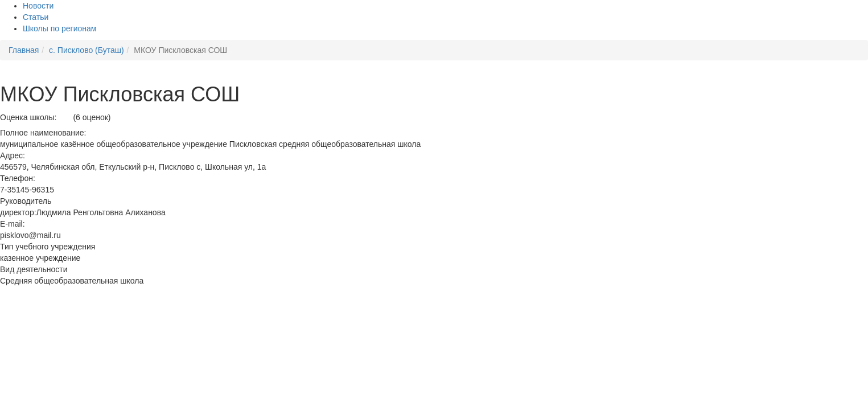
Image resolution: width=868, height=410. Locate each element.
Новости (38, 6)
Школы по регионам (59, 28)
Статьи (36, 17)
